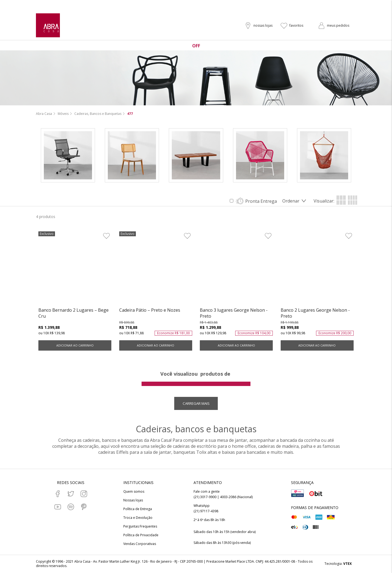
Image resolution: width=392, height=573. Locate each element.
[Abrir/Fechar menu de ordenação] (295, 201)
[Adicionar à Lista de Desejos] (106, 236)
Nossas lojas (133, 501)
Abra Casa (44, 114)
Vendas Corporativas (140, 544)
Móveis (63, 114)
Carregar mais (196, 404)
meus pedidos (338, 25)
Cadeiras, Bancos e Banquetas (98, 114)
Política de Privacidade (141, 536)
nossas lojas (263, 25)
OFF (196, 46)
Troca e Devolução (138, 518)
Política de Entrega (138, 510)
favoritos (296, 25)
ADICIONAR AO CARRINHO (75, 346)
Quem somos (134, 492)
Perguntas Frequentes (140, 527)
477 (130, 114)
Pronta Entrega (261, 201)
